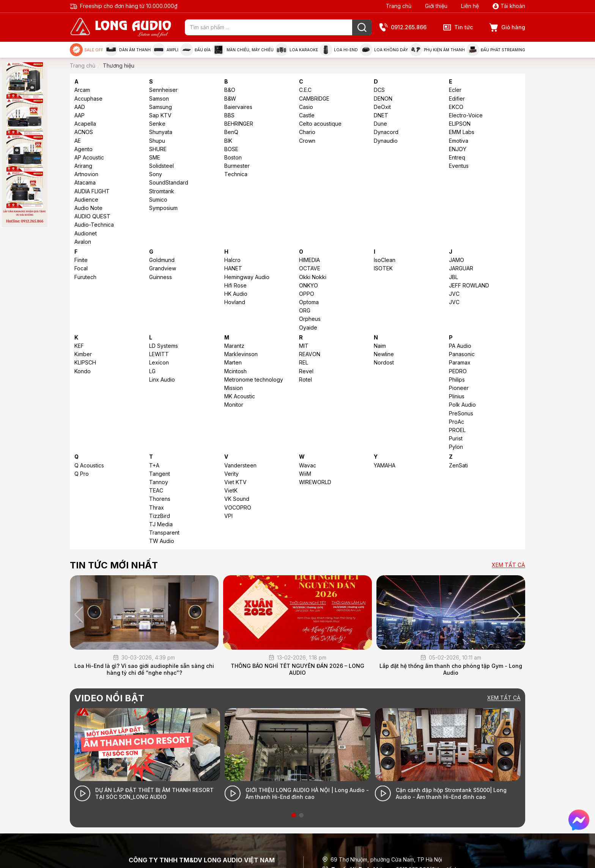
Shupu (157, 141)
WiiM (305, 474)
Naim (380, 346)
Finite (81, 260)
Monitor (234, 405)
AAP (79, 115)
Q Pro (82, 474)
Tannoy (159, 482)
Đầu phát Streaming (496, 50)
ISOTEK (383, 268)
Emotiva (459, 141)
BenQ (231, 132)
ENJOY (458, 149)
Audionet (86, 233)
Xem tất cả (508, 565)
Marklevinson (241, 354)
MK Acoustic (240, 396)
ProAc (456, 422)
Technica (236, 174)
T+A (154, 465)
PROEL (457, 430)
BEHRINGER (239, 124)
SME (155, 157)
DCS (379, 90)
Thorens (160, 499)
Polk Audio (462, 405)
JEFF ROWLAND (469, 285)
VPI (228, 516)
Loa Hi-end (339, 50)
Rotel (305, 380)
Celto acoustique (320, 124)
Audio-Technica (94, 225)
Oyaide (308, 327)
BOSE (231, 149)
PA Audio (460, 346)
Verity (231, 474)
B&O (230, 90)
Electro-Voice (466, 115)
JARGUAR (461, 268)
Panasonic (462, 354)
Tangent (160, 474)
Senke (157, 124)
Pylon (456, 447)
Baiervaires (238, 107)
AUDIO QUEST (92, 216)
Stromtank (162, 191)
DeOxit (382, 107)
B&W (230, 99)
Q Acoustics (89, 465)
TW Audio (162, 541)
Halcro (232, 260)
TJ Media (161, 524)
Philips (457, 380)
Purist (456, 438)
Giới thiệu (436, 6)
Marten (233, 362)
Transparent (164, 533)
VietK (231, 490)
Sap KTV (160, 115)
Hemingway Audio (247, 277)
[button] (516, 615)
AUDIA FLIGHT (92, 191)
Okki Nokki (313, 277)
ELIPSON (460, 124)
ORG (305, 310)
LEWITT (159, 354)
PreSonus (461, 413)
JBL (453, 277)
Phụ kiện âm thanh (437, 50)
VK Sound (237, 499)
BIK (228, 141)
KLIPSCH (85, 362)
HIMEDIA (309, 260)
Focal (81, 268)
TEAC (156, 490)
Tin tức (458, 27)
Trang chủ (399, 6)
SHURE (158, 149)
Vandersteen (240, 465)
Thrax (157, 507)
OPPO (307, 294)
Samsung (161, 107)
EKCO (456, 107)
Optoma (309, 302)
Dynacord (386, 132)
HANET (233, 268)
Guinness (161, 277)
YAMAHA (385, 465)
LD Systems (164, 346)
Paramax (460, 362)
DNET (381, 115)
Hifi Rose (235, 285)
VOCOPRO (238, 507)
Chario (307, 132)
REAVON (310, 354)
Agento (83, 149)
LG (152, 371)
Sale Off (87, 50)
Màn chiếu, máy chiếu (243, 50)
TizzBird (160, 516)
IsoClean (385, 260)
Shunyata (161, 132)
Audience (86, 200)
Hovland (235, 302)
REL (304, 362)
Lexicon (159, 362)
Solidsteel (161, 166)
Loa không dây (384, 50)
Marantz (234, 346)
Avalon (83, 242)
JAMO (456, 260)
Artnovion (86, 174)
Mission (234, 388)
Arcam (82, 90)
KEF (79, 346)
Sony (156, 174)
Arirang (83, 166)
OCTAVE (310, 268)
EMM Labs (462, 132)
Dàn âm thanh (128, 50)
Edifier (457, 99)
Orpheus (310, 319)
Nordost (384, 362)
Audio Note (88, 208)
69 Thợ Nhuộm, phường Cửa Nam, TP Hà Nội (382, 859)
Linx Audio (162, 380)
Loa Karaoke (297, 50)
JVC (454, 294)
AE (78, 141)
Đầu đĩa (195, 50)
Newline (384, 354)
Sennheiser (163, 90)
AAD (80, 107)
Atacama (85, 182)
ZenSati (458, 465)
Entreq (457, 157)
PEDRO (458, 371)
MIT (304, 346)
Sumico (158, 200)
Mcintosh (235, 371)
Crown (307, 141)
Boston (233, 157)
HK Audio (236, 294)
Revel (306, 371)
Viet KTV (235, 482)
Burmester (237, 166)
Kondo (83, 371)
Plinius (457, 396)
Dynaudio (386, 141)
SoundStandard (169, 182)
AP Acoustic (89, 157)
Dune (380, 124)
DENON (383, 99)
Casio (306, 107)
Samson (159, 99)
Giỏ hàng (507, 28)
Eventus (459, 166)
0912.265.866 (403, 28)
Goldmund (162, 260)
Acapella (85, 124)
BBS (229, 115)
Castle (307, 115)
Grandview (163, 268)
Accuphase (88, 99)
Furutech (85, 277)
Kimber (83, 354)
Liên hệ (470, 6)
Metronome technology (254, 380)
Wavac (308, 465)
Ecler (455, 90)
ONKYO (309, 285)
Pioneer (459, 388)
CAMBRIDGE (314, 99)
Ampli (165, 50)
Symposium (163, 208)
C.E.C (305, 90)
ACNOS (84, 132)
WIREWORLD (315, 482)
